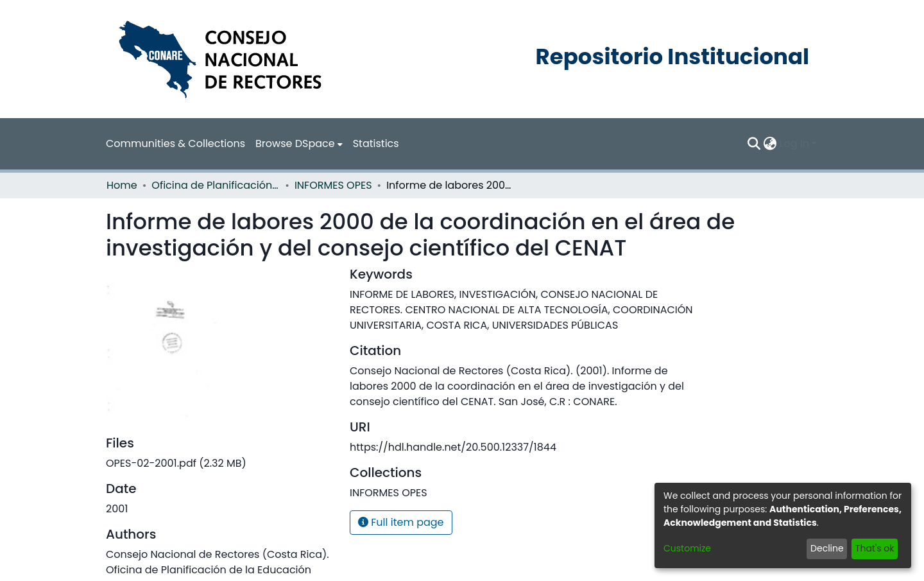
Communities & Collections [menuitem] (175, 143)
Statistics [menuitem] (376, 143)
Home (122, 185)
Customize (687, 548)
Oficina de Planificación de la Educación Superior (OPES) (216, 185)
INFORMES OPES (333, 185)
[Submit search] (754, 144)
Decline (827, 548)
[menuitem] (299, 144)
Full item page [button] (401, 522)
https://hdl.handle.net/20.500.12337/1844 (453, 447)
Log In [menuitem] (794, 143)
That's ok (875, 548)
